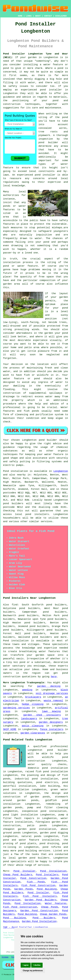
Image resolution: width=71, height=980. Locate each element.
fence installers (52, 729)
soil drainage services (52, 693)
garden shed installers (42, 715)
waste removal (53, 701)
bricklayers (33, 697)
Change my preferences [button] (33, 971)
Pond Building (47, 889)
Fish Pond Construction (38, 885)
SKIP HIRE (10, 729)
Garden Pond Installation (39, 921)
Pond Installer (25, 871)
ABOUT (38, 16)
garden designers (51, 722)
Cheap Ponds (50, 907)
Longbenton (61, 471)
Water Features (56, 903)
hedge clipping (33, 704)
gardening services (16, 708)
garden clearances (33, 733)
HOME (20, 16)
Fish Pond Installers (40, 896)
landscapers (29, 719)
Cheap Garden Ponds (53, 914)
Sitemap (5, 957)
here (54, 677)
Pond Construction (33, 878)
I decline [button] (37, 965)
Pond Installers (47, 875)
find (15, 605)
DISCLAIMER (61, 16)
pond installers (37, 514)
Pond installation (16, 641)
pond (65, 308)
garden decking (49, 686)
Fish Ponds (36, 882)
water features (49, 651)
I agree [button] (26, 965)
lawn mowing (51, 711)
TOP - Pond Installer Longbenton (26, 927)
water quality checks (47, 764)
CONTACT (48, 16)
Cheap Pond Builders (18, 875)
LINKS (29, 16)
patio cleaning (33, 726)
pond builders (13, 504)
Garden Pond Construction (39, 911)
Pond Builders (44, 918)
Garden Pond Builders (41, 900)
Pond (6, 471)
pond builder (58, 750)
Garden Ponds (24, 889)
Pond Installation (53, 871)
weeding (27, 690)
